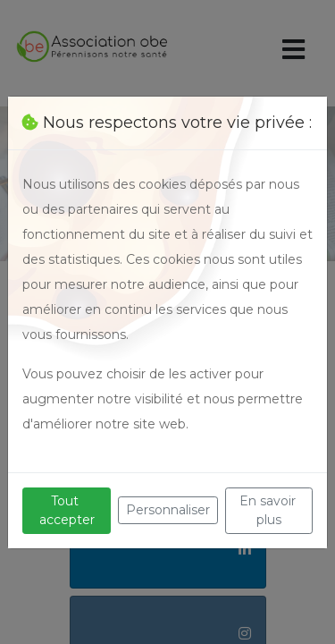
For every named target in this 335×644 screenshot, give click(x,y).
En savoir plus (269, 510)
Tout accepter (67, 510)
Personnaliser (168, 510)
